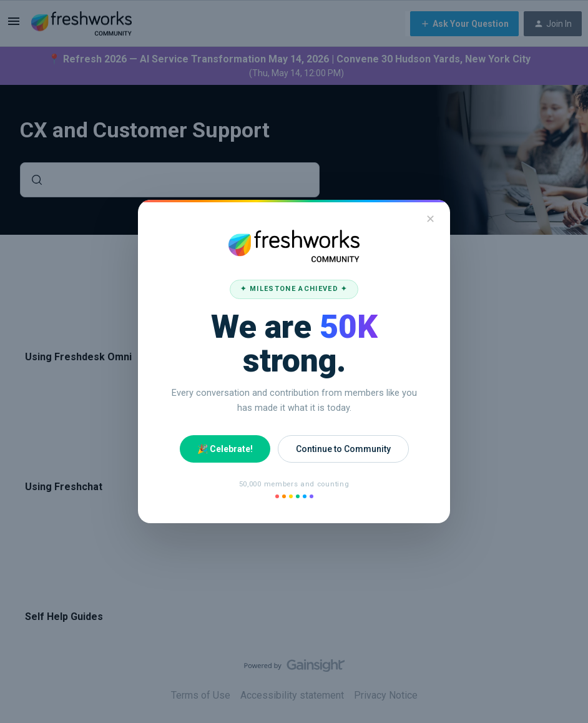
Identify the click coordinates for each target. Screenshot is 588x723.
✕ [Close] (430, 219)
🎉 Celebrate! (225, 449)
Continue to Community (343, 449)
